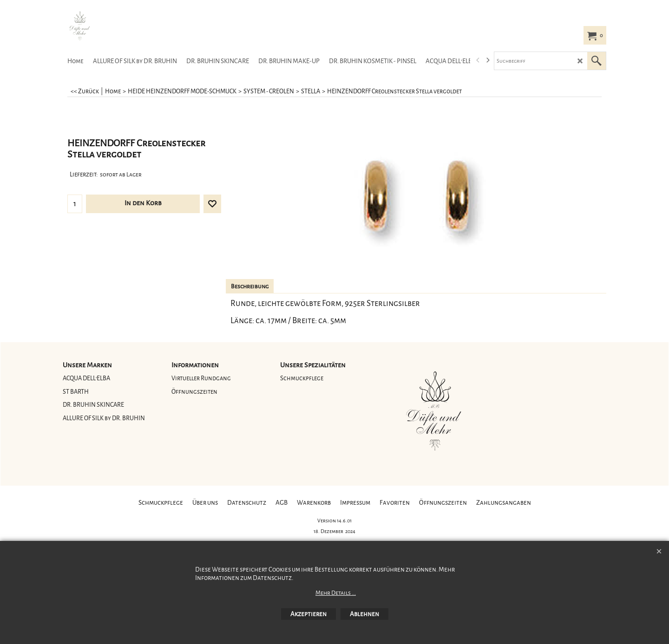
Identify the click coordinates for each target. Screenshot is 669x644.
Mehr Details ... (336, 593)
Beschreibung (250, 286)
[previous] (478, 60)
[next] (487, 60)
